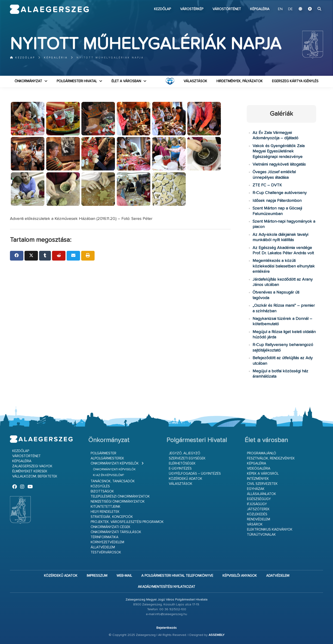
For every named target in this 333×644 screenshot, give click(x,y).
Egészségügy (259, 499)
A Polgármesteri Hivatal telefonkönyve (177, 576)
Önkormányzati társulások (116, 532)
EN (281, 9)
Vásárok (255, 524)
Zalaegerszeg (49, 9)
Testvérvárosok (106, 552)
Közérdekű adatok (186, 479)
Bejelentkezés (166, 628)
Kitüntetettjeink (106, 507)
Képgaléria (260, 9)
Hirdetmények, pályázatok (240, 81)
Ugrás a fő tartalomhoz (311, 2)
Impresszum (97, 576)
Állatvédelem (103, 547)
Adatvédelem (278, 576)
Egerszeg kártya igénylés (295, 81)
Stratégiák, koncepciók (112, 517)
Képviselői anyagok (240, 576)
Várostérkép (192, 9)
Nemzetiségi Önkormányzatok (118, 502)
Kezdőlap (162, 9)
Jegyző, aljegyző (185, 453)
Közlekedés (257, 514)
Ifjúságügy (257, 504)
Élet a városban (126, 81)
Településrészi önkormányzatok (120, 497)
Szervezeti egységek (187, 458)
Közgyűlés (100, 486)
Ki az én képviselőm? (108, 475)
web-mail (124, 576)
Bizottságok (102, 491)
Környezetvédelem (107, 542)
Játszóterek (258, 509)
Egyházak (256, 489)
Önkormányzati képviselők (115, 463)
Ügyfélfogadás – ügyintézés (195, 474)
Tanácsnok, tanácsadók (113, 481)
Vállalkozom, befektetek (35, 476)
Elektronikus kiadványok (270, 530)
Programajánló (262, 453)
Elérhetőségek (182, 463)
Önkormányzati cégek (111, 527)
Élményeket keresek (30, 471)
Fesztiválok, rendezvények (271, 458)
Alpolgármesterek (107, 458)
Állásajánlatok (262, 494)
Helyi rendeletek (105, 512)
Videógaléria (259, 469)
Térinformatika (105, 537)
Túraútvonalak (261, 535)
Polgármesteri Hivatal (77, 81)
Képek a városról (263, 474)
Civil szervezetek (262, 484)
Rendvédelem (259, 519)
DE (290, 9)
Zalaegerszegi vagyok (32, 466)
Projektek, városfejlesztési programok (127, 522)
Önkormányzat (28, 81)
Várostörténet (227, 9)
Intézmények (258, 479)
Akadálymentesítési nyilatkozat (166, 587)
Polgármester (103, 453)
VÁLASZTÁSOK (195, 81)
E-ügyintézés (180, 469)
